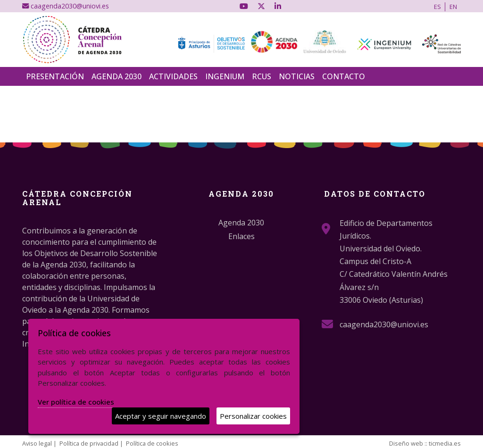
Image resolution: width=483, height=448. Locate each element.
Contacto (344, 76)
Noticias (297, 76)
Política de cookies (152, 443)
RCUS (262, 76)
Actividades (173, 76)
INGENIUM (225, 76)
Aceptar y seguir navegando (161, 416)
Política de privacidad (89, 443)
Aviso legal (37, 443)
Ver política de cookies (76, 402)
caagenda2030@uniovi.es (66, 6)
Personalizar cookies (253, 416)
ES (437, 7)
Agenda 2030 (117, 76)
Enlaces (241, 236)
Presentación (55, 76)
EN (453, 7)
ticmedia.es (445, 443)
